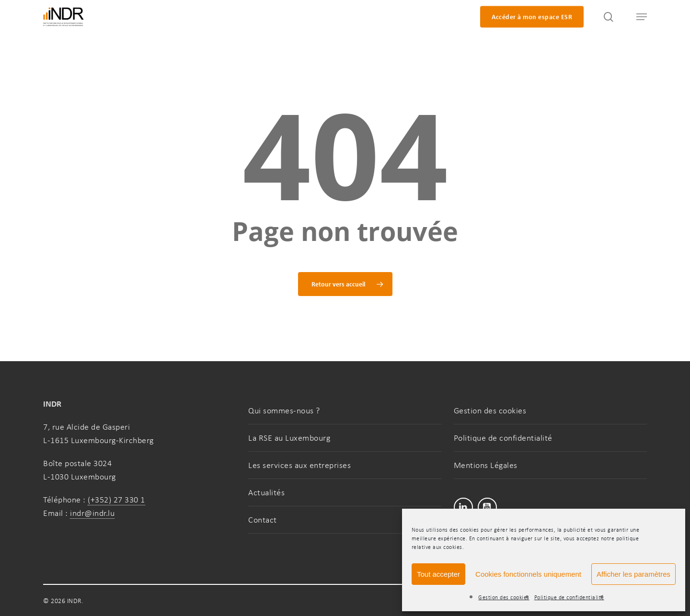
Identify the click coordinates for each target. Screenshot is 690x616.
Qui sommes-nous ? (284, 411)
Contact (263, 520)
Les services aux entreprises (299, 465)
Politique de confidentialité (569, 597)
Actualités (266, 492)
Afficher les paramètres (633, 574)
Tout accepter (438, 574)
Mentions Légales (486, 465)
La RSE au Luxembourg (289, 438)
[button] (637, 17)
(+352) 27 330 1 (116, 500)
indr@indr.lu (92, 513)
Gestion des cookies (504, 597)
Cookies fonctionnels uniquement (528, 574)
